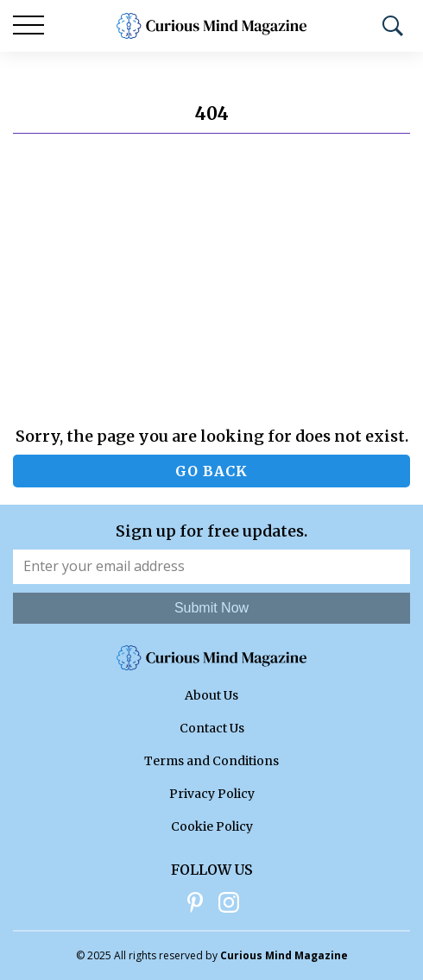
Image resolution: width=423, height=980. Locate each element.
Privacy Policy (212, 794)
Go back (211, 471)
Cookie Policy (212, 826)
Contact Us (212, 728)
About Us (211, 695)
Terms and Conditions (211, 761)
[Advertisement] (211, 280)
